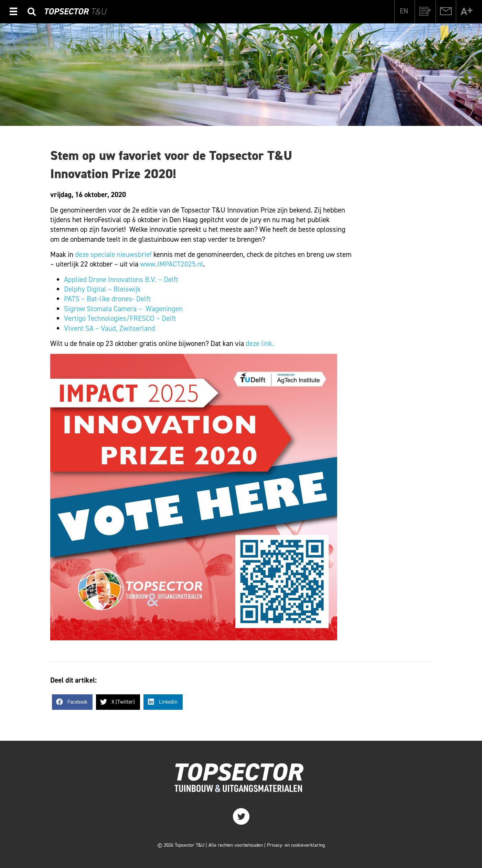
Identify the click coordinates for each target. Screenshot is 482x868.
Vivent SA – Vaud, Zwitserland (110, 328)
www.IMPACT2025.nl (172, 264)
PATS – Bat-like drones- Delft (107, 299)
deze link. (260, 344)
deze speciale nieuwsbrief (113, 254)
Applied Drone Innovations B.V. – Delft (122, 280)
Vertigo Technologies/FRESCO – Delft (121, 318)
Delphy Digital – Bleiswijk (102, 289)
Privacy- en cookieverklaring (296, 845)
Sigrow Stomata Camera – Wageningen (123, 309)
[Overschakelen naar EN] (404, 11)
